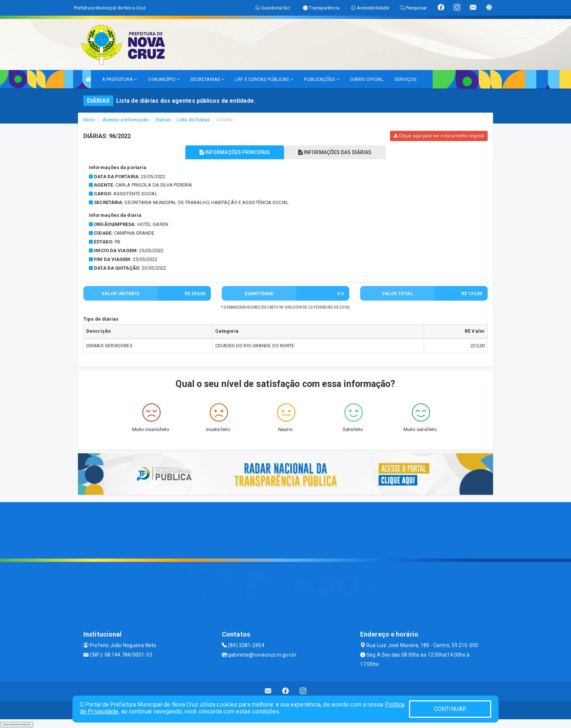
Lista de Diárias (194, 120)
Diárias (163, 120)
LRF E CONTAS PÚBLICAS (264, 79)
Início (89, 120)
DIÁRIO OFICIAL (367, 79)
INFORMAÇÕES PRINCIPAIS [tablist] (234, 152)
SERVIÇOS (405, 79)
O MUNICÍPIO (164, 79)
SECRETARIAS (207, 79)
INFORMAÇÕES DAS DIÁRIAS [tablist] (336, 152)
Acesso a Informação (126, 120)
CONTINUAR (450, 709)
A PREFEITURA (119, 79)
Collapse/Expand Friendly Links (17, 724)
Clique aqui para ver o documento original (439, 136)
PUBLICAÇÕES (322, 79)
